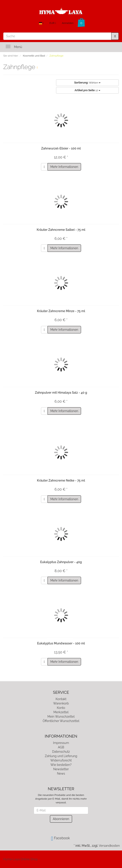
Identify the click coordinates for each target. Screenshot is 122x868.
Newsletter (61, 769)
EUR (53, 23)
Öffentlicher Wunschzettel (61, 721)
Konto (61, 708)
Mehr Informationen (64, 167)
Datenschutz (61, 752)
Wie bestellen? (61, 765)
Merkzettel (61, 712)
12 (88, 90)
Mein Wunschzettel (61, 717)
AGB (61, 747)
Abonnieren (61, 819)
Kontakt (61, 699)
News (61, 774)
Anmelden (68, 23)
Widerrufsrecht (61, 760)
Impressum (61, 743)
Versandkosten (109, 846)
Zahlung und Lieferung (61, 756)
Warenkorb (61, 703)
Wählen (87, 83)
